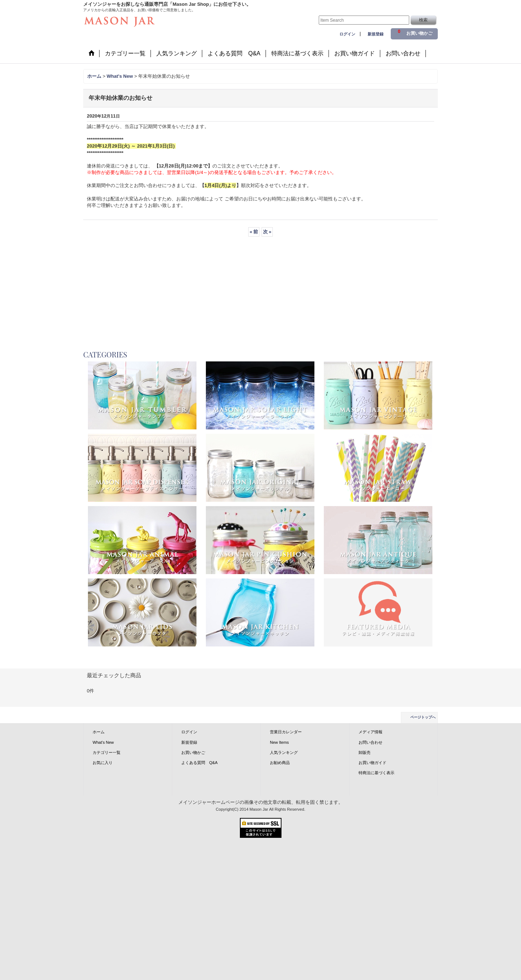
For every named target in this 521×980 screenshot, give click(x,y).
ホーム (99, 732)
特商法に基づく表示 (376, 773)
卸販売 (365, 752)
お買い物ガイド (372, 763)
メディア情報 (370, 732)
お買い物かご (193, 752)
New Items (279, 742)
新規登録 (376, 34)
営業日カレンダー (286, 732)
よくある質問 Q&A (199, 763)
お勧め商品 (280, 763)
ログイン (347, 34)
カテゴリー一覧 (107, 752)
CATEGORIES (105, 354)
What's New (103, 742)
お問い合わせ (370, 742)
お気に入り (103, 763)
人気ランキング (284, 752)
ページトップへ (423, 717)
